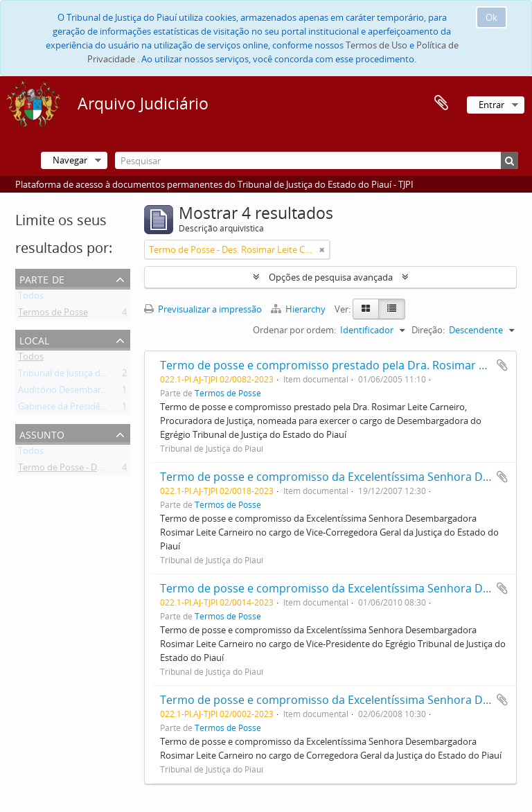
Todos (31, 298)
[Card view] (366, 309)
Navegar (70, 160)
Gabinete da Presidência (68, 409)
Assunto (42, 433)
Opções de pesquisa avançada (331, 277)
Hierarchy (299, 309)
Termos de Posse (53, 315)
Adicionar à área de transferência (502, 365)
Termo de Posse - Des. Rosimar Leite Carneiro (111, 470)
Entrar (491, 105)
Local (34, 339)
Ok (491, 17)
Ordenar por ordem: (294, 330)
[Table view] (392, 309)
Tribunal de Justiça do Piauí (73, 376)
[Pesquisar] (317, 160)
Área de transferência (441, 103)
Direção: (428, 330)
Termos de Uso (376, 45)
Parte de (42, 278)
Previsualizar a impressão (203, 309)
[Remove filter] (322, 249)
